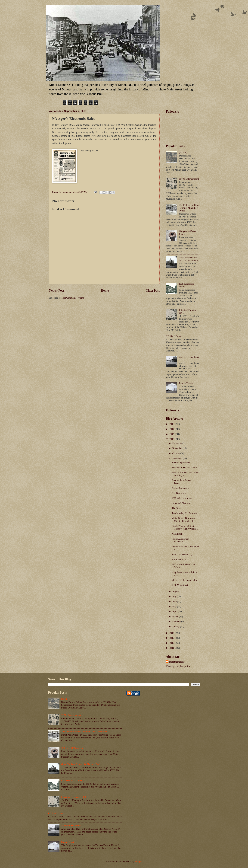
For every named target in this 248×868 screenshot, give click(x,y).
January (176, 626)
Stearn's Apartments (181, 463)
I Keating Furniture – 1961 (74, 797)
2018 (172, 424)
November (177, 448)
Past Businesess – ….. (182, 493)
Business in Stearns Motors (184, 468)
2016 (172, 434)
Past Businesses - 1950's (73, 781)
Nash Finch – (178, 534)
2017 (172, 429)
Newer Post (56, 290)
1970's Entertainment (189, 179)
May (175, 606)
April (175, 611)
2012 (172, 643)
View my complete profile (178, 666)
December (177, 443)
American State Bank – (72, 826)
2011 (172, 648)
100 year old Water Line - (73, 748)
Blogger (138, 862)
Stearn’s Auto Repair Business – (181, 482)
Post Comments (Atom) (73, 298)
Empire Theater (186, 383)
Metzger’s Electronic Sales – (185, 580)
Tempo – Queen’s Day (182, 554)
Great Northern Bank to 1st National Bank (189, 259)
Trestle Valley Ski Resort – (184, 513)
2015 (172, 439)
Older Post (153, 290)
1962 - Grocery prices (182, 498)
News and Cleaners (181, 503)
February (177, 622)
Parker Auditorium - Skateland (181, 540)
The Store (176, 508)
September (178, 458)
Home (105, 290)
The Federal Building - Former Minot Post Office (189, 208)
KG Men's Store (173, 336)
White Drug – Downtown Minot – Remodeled (184, 520)
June (175, 601)
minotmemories (177, 662)
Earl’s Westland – (180, 559)
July (174, 596)
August (176, 591)
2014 (172, 633)
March (176, 616)
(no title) (183, 153)
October (176, 453)
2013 (172, 638)
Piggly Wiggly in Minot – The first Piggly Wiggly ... (185, 527)
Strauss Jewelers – (180, 488)
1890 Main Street (180, 585)
